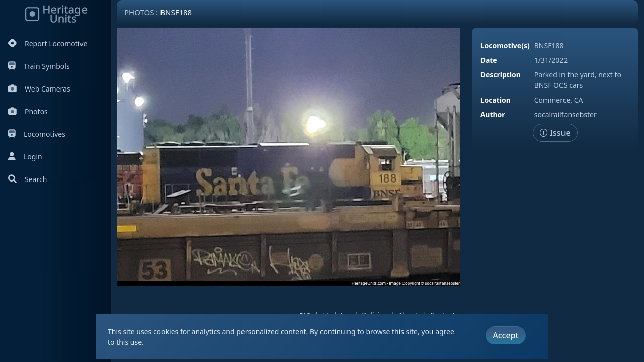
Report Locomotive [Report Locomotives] (48, 43)
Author (493, 114)
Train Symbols (39, 66)
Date (489, 60)
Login (25, 157)
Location (496, 100)
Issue (555, 133)
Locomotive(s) (505, 46)
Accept (505, 335)
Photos (28, 111)
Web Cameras (39, 89)
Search (27, 179)
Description (501, 75)
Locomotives (37, 134)
